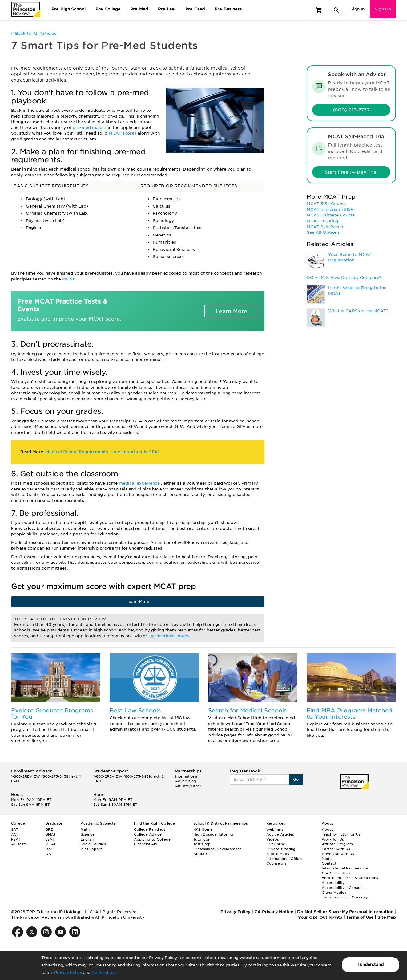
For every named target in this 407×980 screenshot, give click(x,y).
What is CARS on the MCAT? (358, 311)
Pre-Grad (195, 9)
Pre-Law (167, 9)
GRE (49, 829)
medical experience (140, 483)
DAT (49, 849)
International (187, 776)
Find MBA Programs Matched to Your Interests (350, 714)
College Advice (148, 834)
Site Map (387, 917)
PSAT (16, 839)
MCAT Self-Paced (325, 227)
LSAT (50, 839)
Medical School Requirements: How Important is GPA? (103, 452)
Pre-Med (139, 9)
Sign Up (383, 9)
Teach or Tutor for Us (341, 834)
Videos (273, 839)
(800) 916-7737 (351, 110)
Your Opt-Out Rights (320, 917)
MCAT (69, 279)
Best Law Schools (135, 710)
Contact (329, 863)
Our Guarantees (336, 873)
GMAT (50, 834)
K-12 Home (203, 829)
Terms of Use (104, 972)
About (327, 829)
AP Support (91, 849)
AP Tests (19, 844)
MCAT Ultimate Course (331, 215)
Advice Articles (280, 834)
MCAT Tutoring (322, 221)
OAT (49, 854)
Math (85, 829)
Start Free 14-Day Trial (351, 172)
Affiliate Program (337, 844)
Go (296, 779)
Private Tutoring (281, 849)
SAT (14, 829)
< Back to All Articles (34, 33)
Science (88, 834)
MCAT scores (123, 133)
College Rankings (150, 829)
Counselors (276, 863)
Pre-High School (69, 9)
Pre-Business (228, 9)
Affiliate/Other (188, 786)
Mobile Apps (278, 854)
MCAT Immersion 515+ (330, 210)
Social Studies (93, 844)
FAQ (15, 781)
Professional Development (217, 849)
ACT (15, 834)
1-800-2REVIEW (46, 776)
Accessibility (333, 883)
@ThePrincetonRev (169, 636)
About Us (202, 854)
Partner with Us (336, 849)
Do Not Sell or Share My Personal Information (345, 912)
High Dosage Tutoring (213, 834)
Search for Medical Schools (247, 710)
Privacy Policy (68, 972)
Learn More (232, 311)
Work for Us (333, 839)
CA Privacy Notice (274, 912)
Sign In (357, 9)
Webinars (275, 829)
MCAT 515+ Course (326, 204)
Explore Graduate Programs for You (52, 714)
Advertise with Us (338, 854)
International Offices (285, 859)
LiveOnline (276, 844)
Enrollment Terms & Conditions (350, 878)
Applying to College (152, 839)
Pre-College (108, 9)
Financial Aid (146, 844)
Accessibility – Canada (342, 888)
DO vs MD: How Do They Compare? (344, 278)
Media (327, 859)
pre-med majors (90, 128)
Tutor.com (202, 839)
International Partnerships (345, 868)
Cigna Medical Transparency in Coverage (346, 895)
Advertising (186, 781)
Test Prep (202, 844)
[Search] (336, 10)
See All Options (323, 232)
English (87, 839)
